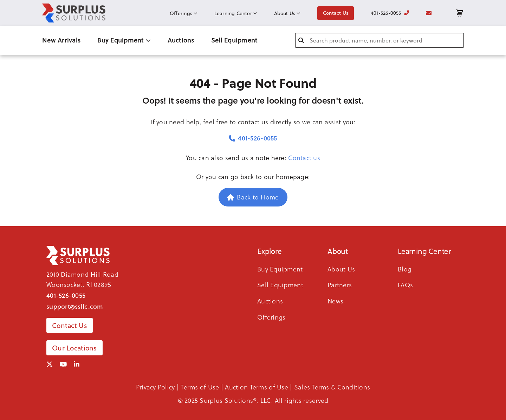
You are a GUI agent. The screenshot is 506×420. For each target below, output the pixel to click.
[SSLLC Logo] (74, 13)
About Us (287, 13)
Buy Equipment (124, 40)
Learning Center (236, 13)
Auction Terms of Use (256, 387)
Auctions (181, 40)
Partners (340, 285)
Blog (405, 269)
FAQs (405, 285)
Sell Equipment (235, 40)
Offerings (184, 13)
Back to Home (253, 197)
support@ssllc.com (75, 306)
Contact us (304, 158)
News (335, 301)
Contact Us (336, 13)
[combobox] (379, 40)
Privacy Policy (155, 387)
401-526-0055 (390, 13)
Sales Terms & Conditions (332, 387)
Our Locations (74, 348)
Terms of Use (200, 387)
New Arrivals (61, 40)
